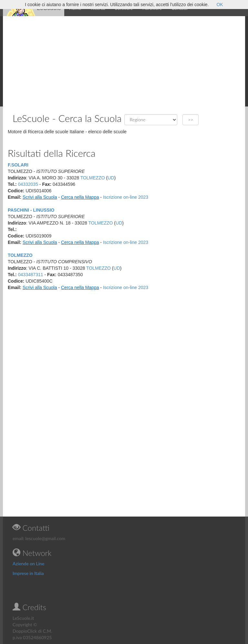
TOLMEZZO (93, 178)
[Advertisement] (124, 61)
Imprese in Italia (28, 573)
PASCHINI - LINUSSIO (31, 210)
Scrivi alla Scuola (40, 197)
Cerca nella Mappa (80, 197)
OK (220, 5)
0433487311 (31, 275)
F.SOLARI (18, 165)
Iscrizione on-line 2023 (126, 197)
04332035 (28, 184)
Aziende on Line (28, 563)
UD (111, 178)
